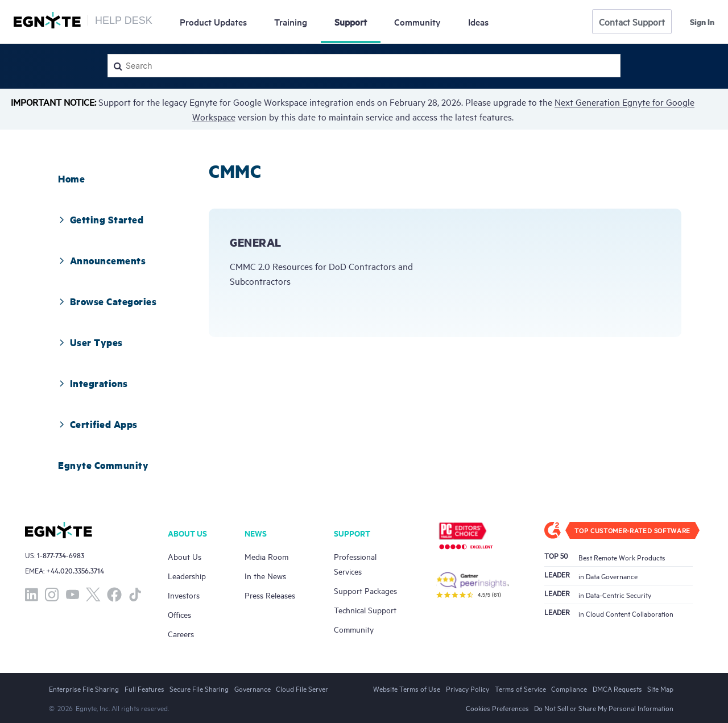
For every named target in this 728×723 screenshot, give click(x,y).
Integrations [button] (92, 383)
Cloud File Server (302, 688)
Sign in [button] (702, 22)
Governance (253, 688)
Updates (213, 22)
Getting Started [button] (100, 219)
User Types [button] (90, 342)
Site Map (660, 688)
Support (351, 22)
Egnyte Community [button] (103, 465)
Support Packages (365, 590)
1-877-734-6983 (61, 555)
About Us (185, 556)
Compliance (569, 688)
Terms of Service (520, 688)
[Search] (364, 66)
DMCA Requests (617, 688)
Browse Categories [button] (106, 301)
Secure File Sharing (199, 688)
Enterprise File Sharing (84, 688)
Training (291, 22)
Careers (181, 633)
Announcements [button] (101, 260)
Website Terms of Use (407, 688)
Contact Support (632, 22)
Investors (184, 595)
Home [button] (71, 178)
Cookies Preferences (497, 708)
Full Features (144, 688)
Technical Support (365, 610)
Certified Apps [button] (97, 424)
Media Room (266, 556)
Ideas (478, 22)
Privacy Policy (468, 688)
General (256, 242)
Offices (179, 614)
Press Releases (270, 595)
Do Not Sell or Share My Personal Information (604, 708)
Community (417, 22)
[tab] (71, 178)
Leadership (187, 576)
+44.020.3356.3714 (75, 570)
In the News (265, 576)
